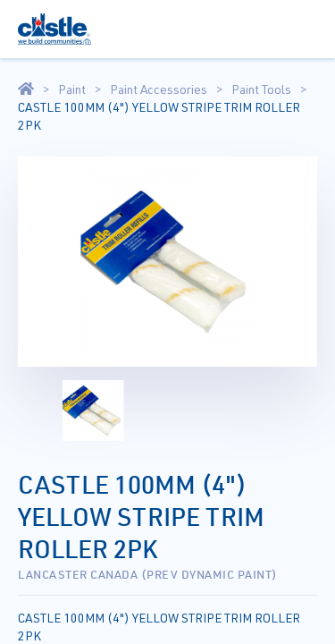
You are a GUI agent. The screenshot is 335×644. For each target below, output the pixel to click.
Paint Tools (261, 89)
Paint (72, 89)
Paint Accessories (159, 89)
